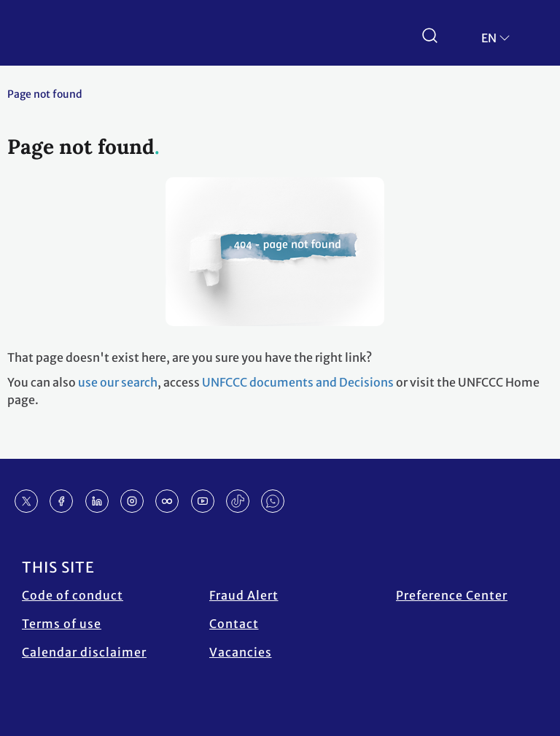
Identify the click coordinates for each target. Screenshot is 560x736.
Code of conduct (73, 595)
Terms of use (62, 624)
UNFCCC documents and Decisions (298, 382)
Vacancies (241, 652)
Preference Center (452, 595)
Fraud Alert (244, 595)
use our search (118, 382)
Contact (234, 624)
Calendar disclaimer (84, 652)
